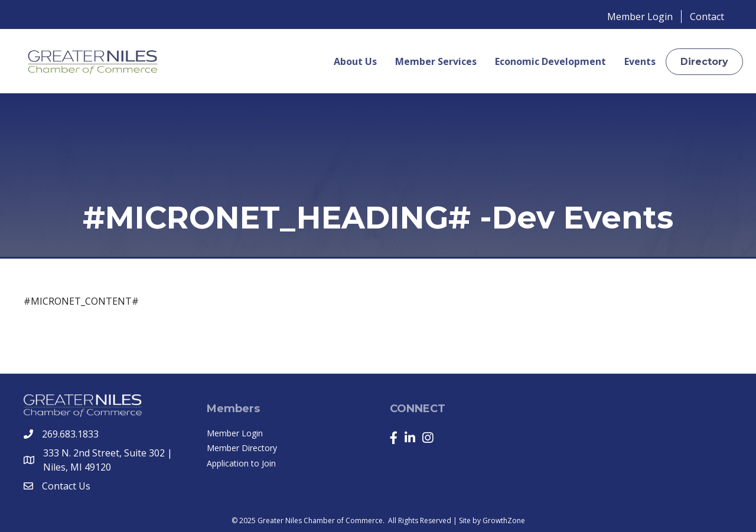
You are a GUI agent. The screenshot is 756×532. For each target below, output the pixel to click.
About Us (355, 61)
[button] (704, 62)
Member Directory (242, 448)
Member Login (640, 17)
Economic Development (550, 61)
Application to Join (241, 463)
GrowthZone (504, 520)
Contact (707, 17)
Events (640, 61)
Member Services (436, 61)
